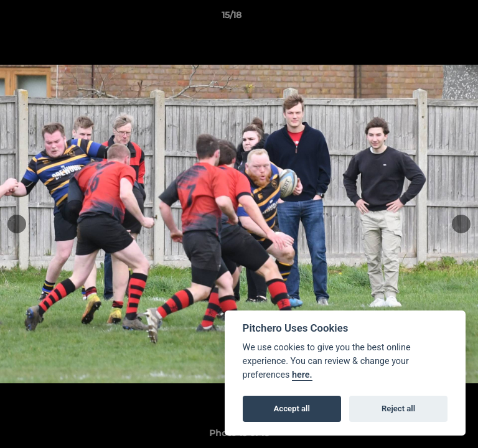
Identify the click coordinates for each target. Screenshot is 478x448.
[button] (433, 18)
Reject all (398, 408)
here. (302, 375)
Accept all (292, 408)
